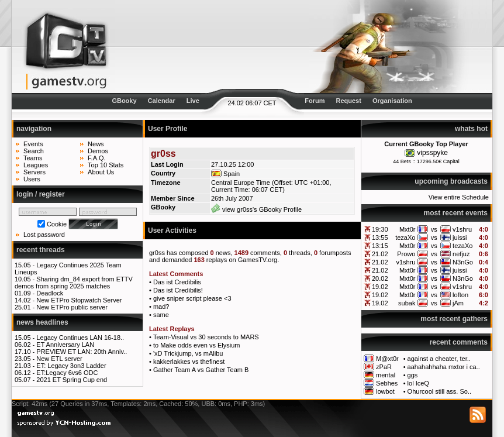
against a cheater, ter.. (439, 359)
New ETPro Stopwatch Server (79, 300)
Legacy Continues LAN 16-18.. (80, 338)
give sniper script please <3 (192, 298)
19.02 (380, 287)
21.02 (380, 254)
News (96, 144)
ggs (413, 375)
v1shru (462, 229)
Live (193, 101)
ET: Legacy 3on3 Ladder (71, 366)
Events (33, 144)
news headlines (42, 322)
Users (32, 179)
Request (349, 101)
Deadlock (50, 293)
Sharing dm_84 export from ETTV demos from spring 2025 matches (74, 283)
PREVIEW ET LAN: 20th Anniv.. (82, 352)
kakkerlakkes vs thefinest (189, 362)
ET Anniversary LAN (65, 345)
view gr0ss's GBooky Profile (256, 209)
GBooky (124, 101)
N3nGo (463, 262)
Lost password (44, 235)
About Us (101, 172)
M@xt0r (387, 359)
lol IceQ (418, 383)
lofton (460, 295)
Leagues (36, 165)
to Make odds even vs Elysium (197, 345)
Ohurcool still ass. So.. (439, 391)
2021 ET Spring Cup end (72, 380)
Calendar (162, 101)
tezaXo (405, 238)
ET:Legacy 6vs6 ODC (67, 373)
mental (386, 375)
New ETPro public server (72, 307)
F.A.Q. (97, 158)
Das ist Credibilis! (178, 290)
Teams (33, 158)
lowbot (385, 391)
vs (434, 229)
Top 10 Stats (106, 165)
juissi (460, 238)
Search (34, 151)
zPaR (384, 367)
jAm (458, 303)
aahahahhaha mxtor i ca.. (444, 367)
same (161, 315)
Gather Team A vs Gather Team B (201, 370)
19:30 (380, 229)
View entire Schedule (459, 197)
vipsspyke (432, 153)
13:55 (380, 238)
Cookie (57, 224)
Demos (98, 151)
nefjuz (461, 254)
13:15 (380, 246)
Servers (34, 172)
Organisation (392, 101)
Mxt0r (408, 229)
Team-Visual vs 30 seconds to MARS (206, 337)
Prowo (406, 254)
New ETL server (59, 359)
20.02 (380, 278)
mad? (161, 307)
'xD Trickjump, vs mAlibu (188, 353)
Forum (315, 101)
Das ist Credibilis (177, 282)
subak (407, 303)
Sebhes (387, 383)
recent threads (41, 250)
